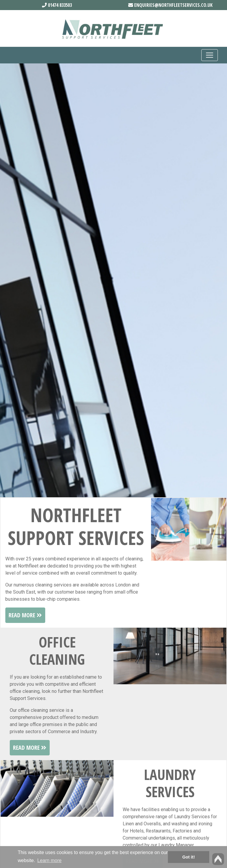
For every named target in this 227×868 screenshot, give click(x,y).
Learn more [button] (49, 860)
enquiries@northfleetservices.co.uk (170, 5)
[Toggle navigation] (210, 55)
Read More (25, 615)
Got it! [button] (189, 857)
